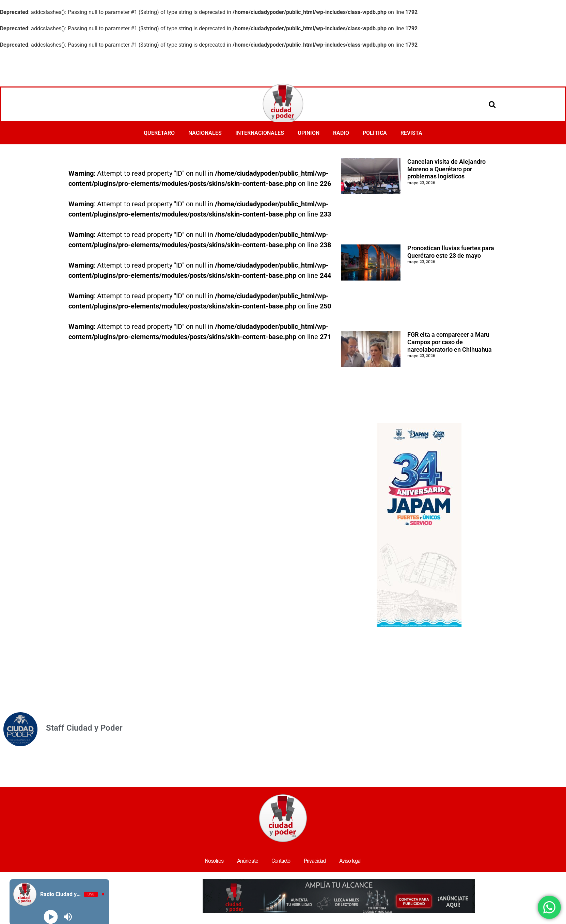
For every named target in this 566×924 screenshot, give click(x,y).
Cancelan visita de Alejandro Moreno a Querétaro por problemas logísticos (446, 169)
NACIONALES (205, 133)
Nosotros (214, 861)
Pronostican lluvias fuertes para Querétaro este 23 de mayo (451, 252)
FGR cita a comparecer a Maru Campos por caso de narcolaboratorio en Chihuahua (450, 342)
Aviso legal (350, 861)
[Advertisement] (283, 68)
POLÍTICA (375, 133)
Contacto (281, 861)
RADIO (341, 133)
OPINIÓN (309, 133)
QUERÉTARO (159, 133)
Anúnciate (247, 861)
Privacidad (315, 861)
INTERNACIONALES (260, 133)
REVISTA (411, 133)
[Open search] (492, 104)
